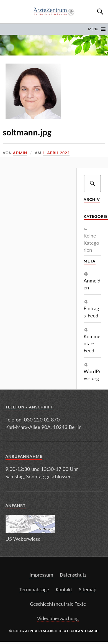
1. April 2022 (56, 153)
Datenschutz (73, 575)
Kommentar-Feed (92, 343)
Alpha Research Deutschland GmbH (62, 631)
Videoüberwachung (58, 618)
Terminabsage (34, 589)
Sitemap (88, 589)
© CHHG (17, 631)
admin (20, 153)
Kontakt (64, 589)
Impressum (41, 575)
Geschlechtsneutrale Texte (58, 604)
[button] (93, 29)
